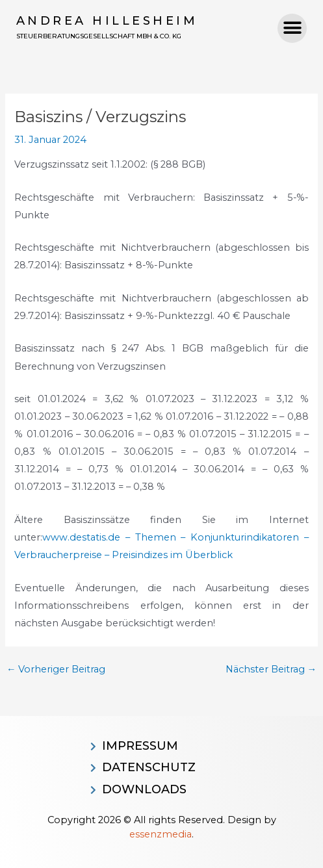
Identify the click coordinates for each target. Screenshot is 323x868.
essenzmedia (161, 834)
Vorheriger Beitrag (56, 670)
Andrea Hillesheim (107, 21)
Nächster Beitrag (271, 670)
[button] (292, 28)
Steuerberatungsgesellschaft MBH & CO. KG (99, 36)
